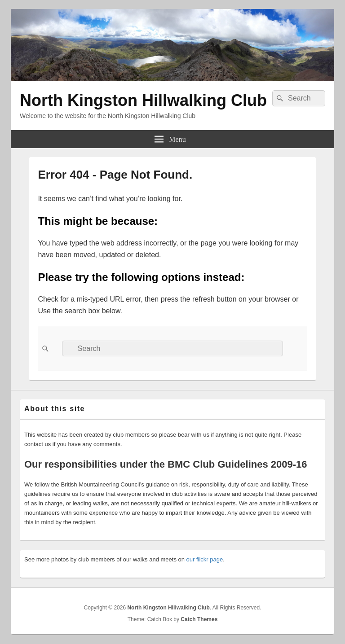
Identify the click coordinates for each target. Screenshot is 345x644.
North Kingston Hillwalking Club (143, 100)
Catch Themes (199, 619)
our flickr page (205, 559)
